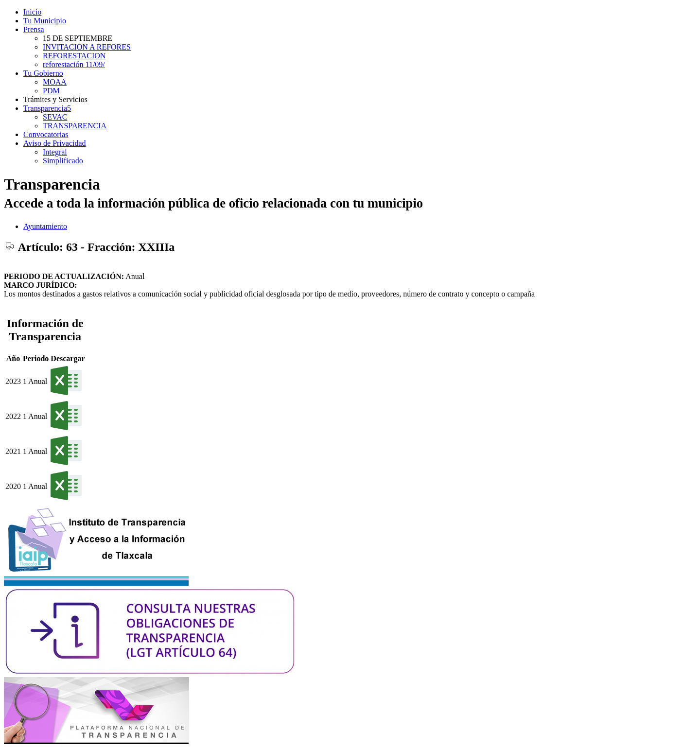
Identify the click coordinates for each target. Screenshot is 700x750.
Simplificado (63, 161)
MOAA (55, 82)
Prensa (34, 29)
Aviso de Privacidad (55, 143)
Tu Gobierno (43, 73)
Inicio (32, 12)
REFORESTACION (74, 56)
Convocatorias (46, 134)
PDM (51, 91)
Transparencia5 (47, 108)
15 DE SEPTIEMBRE (78, 38)
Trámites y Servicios (55, 99)
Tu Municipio (45, 21)
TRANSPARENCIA (75, 126)
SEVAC (55, 117)
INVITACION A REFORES (87, 47)
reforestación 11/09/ (74, 64)
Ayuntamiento (45, 226)
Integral (55, 152)
